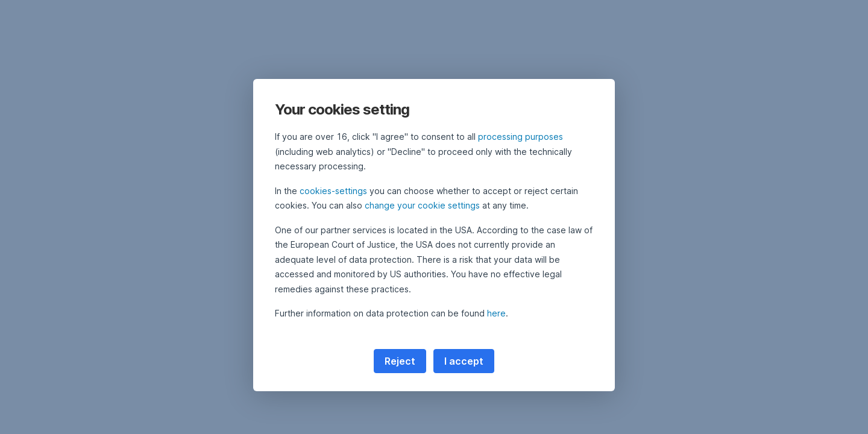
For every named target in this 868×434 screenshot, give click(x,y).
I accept (464, 361)
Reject (400, 361)
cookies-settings (333, 191)
